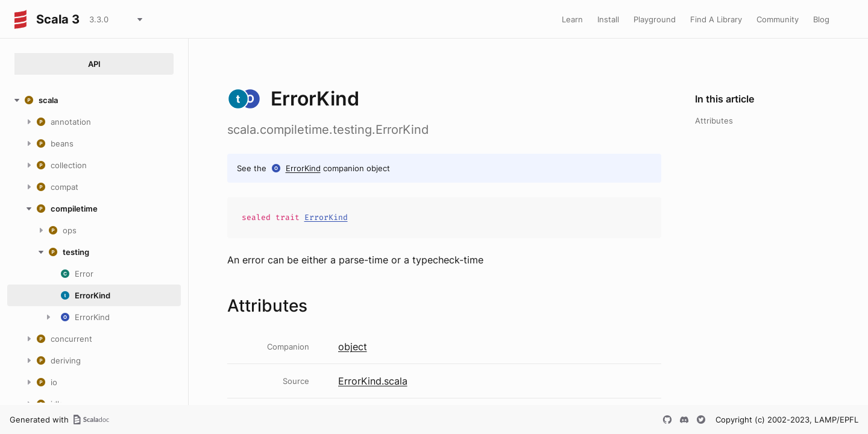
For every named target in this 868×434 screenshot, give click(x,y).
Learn (572, 19)
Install (608, 19)
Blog (821, 19)
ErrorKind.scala (373, 381)
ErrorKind (303, 168)
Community (778, 19)
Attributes (714, 121)
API (94, 64)
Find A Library (716, 19)
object (353, 347)
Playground (655, 19)
